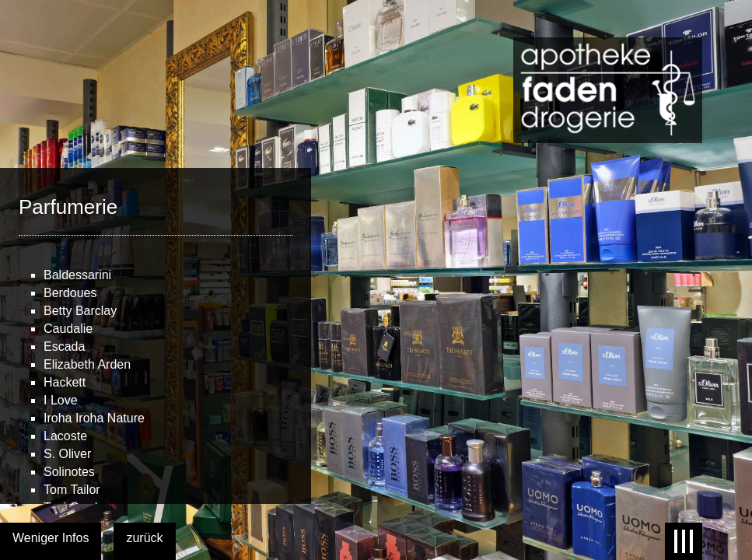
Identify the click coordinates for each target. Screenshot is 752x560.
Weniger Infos (51, 538)
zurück (144, 538)
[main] (156, 336)
